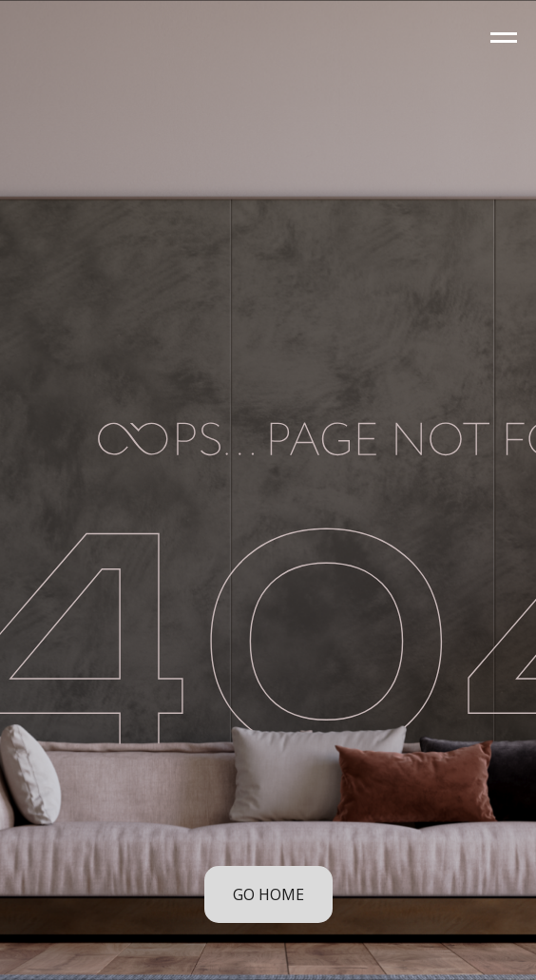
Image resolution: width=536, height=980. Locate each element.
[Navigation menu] (504, 38)
